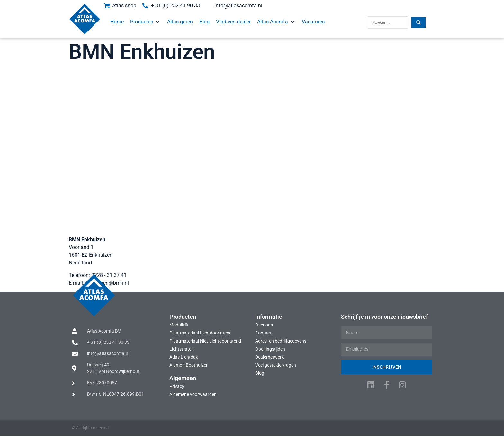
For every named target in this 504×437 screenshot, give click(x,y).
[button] (143, 22)
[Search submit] (422, 22)
